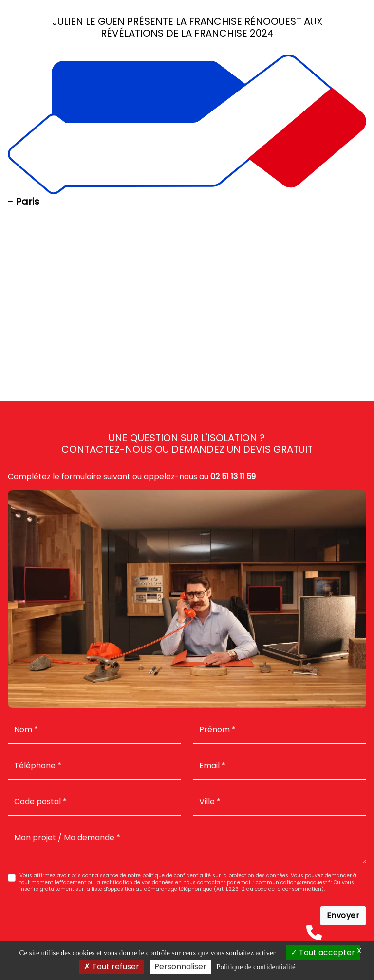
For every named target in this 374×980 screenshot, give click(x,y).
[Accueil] (18, 25)
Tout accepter (323, 952)
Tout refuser (112, 967)
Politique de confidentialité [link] (256, 967)
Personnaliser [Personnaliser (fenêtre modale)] (180, 967)
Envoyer (343, 915)
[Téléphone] (314, 932)
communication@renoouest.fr (294, 882)
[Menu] (352, 25)
